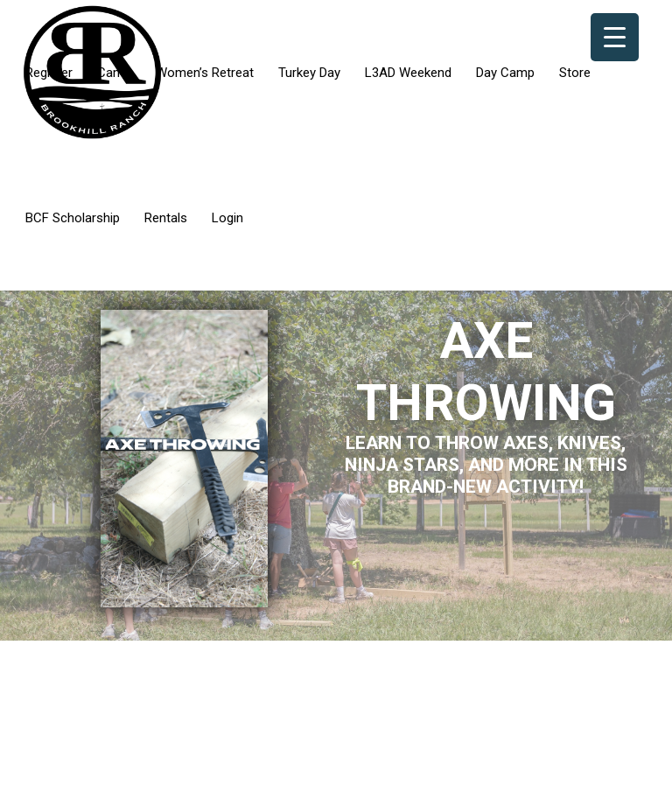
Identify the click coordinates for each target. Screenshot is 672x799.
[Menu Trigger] (615, 37)
